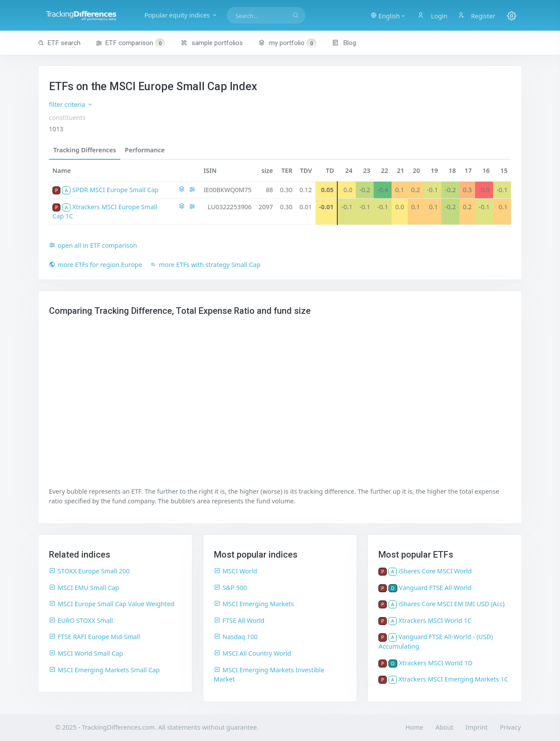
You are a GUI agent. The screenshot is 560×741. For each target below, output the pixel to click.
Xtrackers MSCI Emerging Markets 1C (453, 679)
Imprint (477, 727)
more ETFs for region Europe (96, 265)
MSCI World (236, 571)
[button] (388, 15)
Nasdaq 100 (236, 637)
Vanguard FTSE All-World (435, 588)
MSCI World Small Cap (86, 653)
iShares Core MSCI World (435, 571)
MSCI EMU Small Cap (84, 588)
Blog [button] (344, 43)
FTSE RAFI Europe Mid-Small (94, 637)
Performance (145, 150)
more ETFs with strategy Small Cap (205, 265)
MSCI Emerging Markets (254, 604)
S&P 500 (231, 588)
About (444, 727)
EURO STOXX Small (81, 620)
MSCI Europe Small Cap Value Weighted (112, 604)
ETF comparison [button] (130, 43)
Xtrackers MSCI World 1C (435, 620)
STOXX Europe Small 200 (89, 571)
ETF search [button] (59, 43)
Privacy (511, 727)
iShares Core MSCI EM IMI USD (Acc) (452, 604)
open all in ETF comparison (93, 245)
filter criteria (71, 104)
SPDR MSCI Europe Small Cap (115, 190)
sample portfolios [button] (212, 43)
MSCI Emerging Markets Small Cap (104, 670)
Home (415, 727)
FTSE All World (239, 620)
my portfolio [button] (287, 43)
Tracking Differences (85, 150)
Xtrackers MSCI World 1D (436, 663)
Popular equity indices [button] (184, 15)
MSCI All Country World (253, 653)
